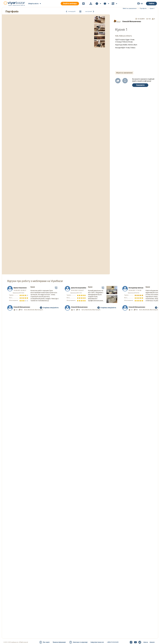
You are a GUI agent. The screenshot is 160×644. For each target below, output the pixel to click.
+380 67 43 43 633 (113, 642)
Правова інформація (59, 642)
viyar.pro (152, 642)
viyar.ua (146, 642)
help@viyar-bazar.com (97, 642)
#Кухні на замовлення (124, 73)
